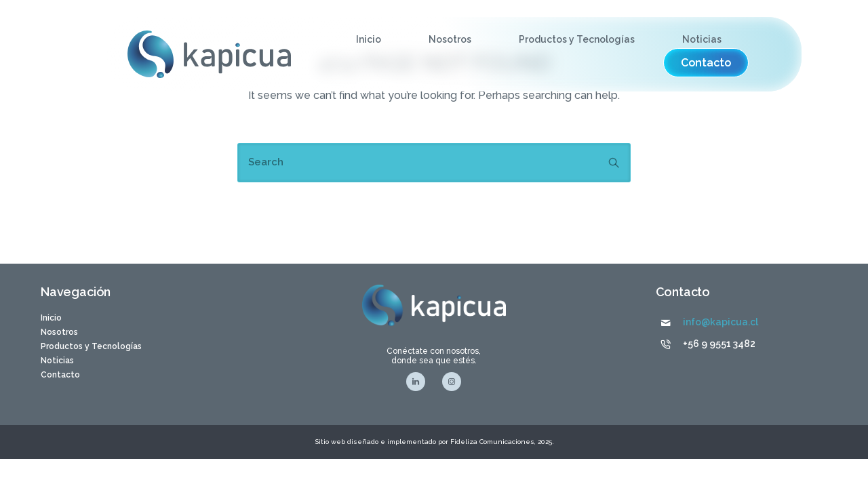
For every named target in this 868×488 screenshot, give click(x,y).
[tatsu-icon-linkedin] (419, 382)
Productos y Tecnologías (577, 39)
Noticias (702, 39)
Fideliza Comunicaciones (491, 442)
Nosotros (450, 39)
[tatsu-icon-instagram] (452, 382)
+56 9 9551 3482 (719, 344)
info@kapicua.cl (721, 322)
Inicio (369, 39)
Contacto (60, 375)
